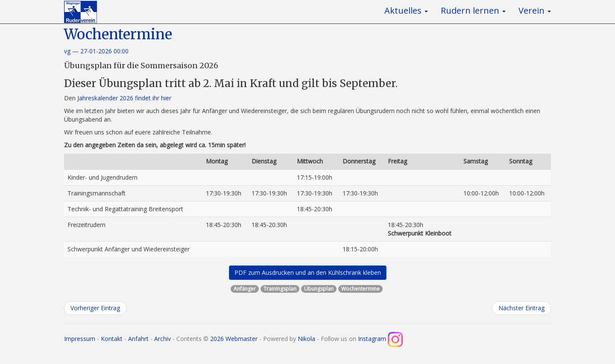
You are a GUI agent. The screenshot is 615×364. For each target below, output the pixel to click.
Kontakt (112, 339)
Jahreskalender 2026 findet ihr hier (124, 98)
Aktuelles (406, 10)
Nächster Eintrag (521, 308)
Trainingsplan (280, 289)
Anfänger (245, 289)
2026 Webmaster (234, 339)
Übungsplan (319, 289)
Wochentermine (118, 34)
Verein (535, 10)
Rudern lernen (473, 10)
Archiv (163, 339)
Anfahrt (138, 339)
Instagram (380, 339)
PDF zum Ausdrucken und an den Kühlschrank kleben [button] (308, 272)
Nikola (306, 339)
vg (67, 51)
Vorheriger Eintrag (95, 308)
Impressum (80, 339)
